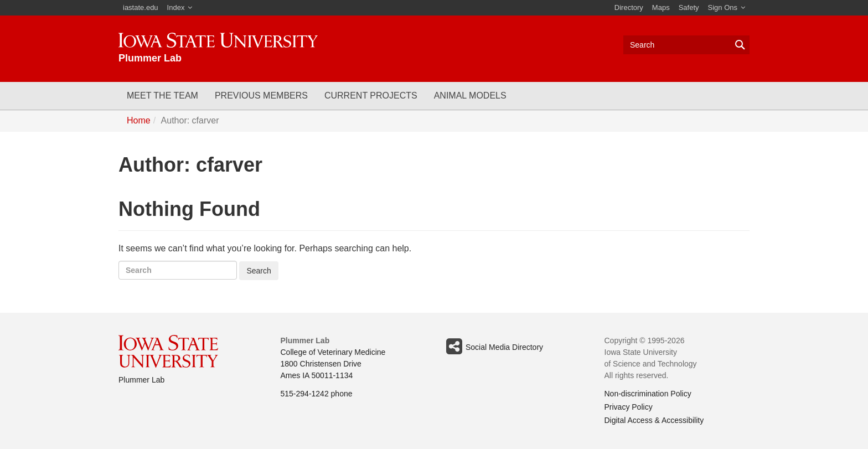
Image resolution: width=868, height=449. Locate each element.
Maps (661, 7)
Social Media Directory (493, 347)
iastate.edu (141, 7)
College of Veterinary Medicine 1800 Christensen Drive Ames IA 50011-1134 (333, 364)
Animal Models (470, 96)
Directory (629, 7)
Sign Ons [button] (723, 7)
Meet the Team (162, 96)
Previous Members (261, 96)
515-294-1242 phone (317, 394)
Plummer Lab (141, 380)
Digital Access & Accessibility (654, 420)
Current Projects (371, 96)
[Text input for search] (686, 45)
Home (139, 120)
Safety (689, 7)
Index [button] (176, 7)
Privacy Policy (629, 407)
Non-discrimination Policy (648, 394)
